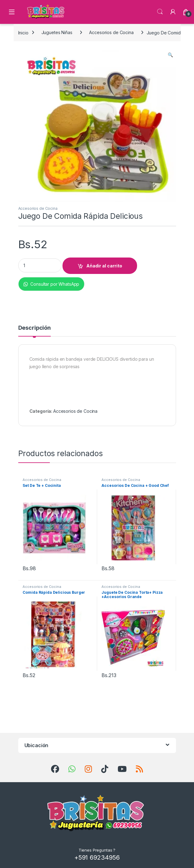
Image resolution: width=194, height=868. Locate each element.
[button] (170, 55)
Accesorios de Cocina (111, 32)
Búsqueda (160, 12)
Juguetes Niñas (57, 32)
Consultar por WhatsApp (52, 284)
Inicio (23, 32)
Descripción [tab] (34, 328)
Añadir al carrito (104, 266)
